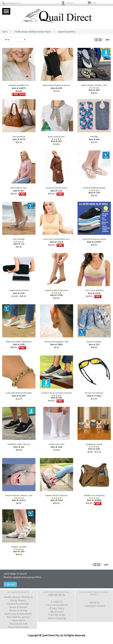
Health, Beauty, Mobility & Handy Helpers (33, 32)
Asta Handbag (19, 137)
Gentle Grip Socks (56, 444)
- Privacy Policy (56, 608)
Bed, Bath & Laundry (18, 617)
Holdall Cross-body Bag (94, 495)
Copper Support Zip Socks (56, 290)
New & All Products (18, 627)
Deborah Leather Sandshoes (19, 342)
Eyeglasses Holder (94, 444)
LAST (108, 40)
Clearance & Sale (18, 624)
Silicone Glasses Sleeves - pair (19, 495)
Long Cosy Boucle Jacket (56, 188)
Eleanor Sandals (94, 342)
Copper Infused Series (19, 290)
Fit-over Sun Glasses (94, 393)
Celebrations (18, 620)
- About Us (94, 602)
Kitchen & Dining (18, 610)
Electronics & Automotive (18, 614)
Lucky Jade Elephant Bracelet (19, 393)
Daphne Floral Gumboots (56, 495)
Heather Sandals (19, 547)
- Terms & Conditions (56, 605)
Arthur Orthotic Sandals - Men (94, 85)
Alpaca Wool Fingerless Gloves (56, 85)
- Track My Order (56, 615)
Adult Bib (94, 137)
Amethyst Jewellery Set (19, 85)
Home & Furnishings (18, 604)
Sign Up (10, 584)
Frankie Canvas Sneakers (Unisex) (56, 393)
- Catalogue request (94, 606)
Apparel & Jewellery (67, 32)
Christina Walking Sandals (94, 188)
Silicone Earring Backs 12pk (56, 342)
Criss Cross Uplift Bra (94, 290)
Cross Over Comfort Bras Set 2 (56, 239)
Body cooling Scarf (56, 137)
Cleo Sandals (19, 239)
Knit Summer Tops (19, 188)
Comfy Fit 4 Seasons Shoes (94, 239)
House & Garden (18, 607)
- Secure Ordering (56, 618)
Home (5, 32)
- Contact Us (56, 602)
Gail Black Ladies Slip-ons (19, 444)
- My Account (56, 612)
